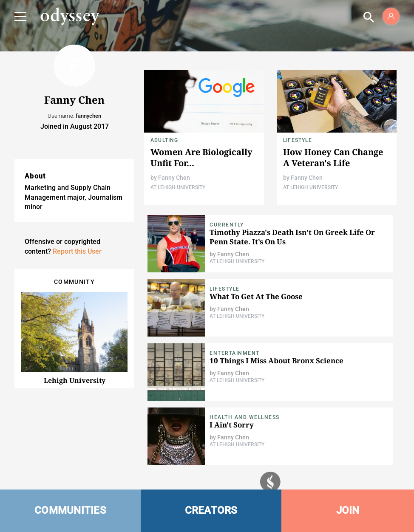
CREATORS (211, 510)
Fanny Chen (174, 178)
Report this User (77, 251)
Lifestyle (298, 140)
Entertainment (235, 353)
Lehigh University (75, 380)
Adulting (164, 140)
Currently (227, 225)
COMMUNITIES (70, 510)
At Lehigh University (178, 187)
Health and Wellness (245, 417)
